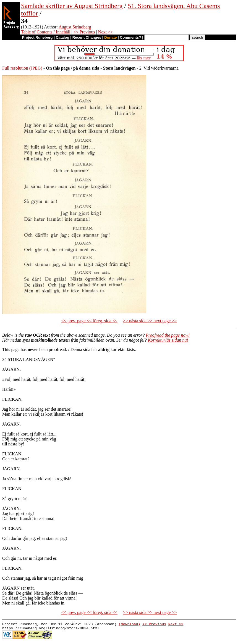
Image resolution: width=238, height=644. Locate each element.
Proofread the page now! (168, 335)
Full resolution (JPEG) (22, 68)
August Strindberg (75, 27)
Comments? (131, 37)
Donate (110, 37)
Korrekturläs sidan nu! (168, 340)
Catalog (63, 37)
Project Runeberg (37, 37)
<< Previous (84, 32)
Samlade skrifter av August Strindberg (72, 6)
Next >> (105, 32)
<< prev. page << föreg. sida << (89, 321)
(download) (129, 625)
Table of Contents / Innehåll (46, 32)
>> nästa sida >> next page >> (150, 321)
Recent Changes (87, 37)
